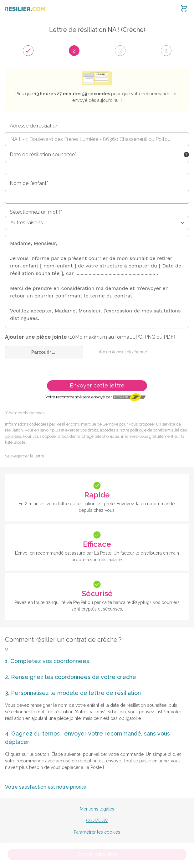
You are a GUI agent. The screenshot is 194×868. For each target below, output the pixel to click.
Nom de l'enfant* (29, 183)
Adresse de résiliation (34, 126)
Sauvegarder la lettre (25, 456)
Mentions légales (97, 809)
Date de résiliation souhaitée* (43, 155)
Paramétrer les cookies (97, 832)
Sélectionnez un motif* (36, 212)
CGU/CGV (97, 821)
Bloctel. (20, 442)
